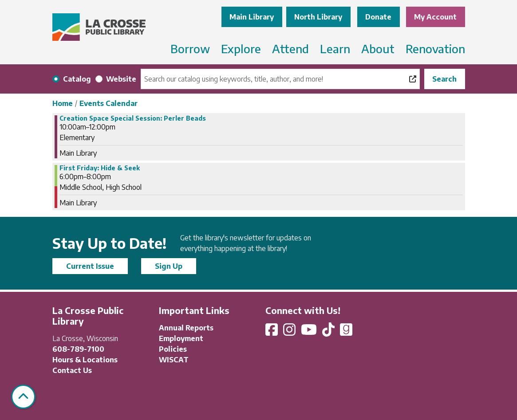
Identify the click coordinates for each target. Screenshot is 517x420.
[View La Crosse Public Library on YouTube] (310, 332)
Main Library (252, 17)
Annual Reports (186, 328)
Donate (378, 17)
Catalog (77, 79)
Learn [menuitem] (335, 49)
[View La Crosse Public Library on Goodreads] (346, 332)
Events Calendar (109, 103)
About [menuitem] (378, 49)
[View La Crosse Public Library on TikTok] (329, 332)
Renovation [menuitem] (435, 49)
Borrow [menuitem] (190, 49)
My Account (435, 17)
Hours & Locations (85, 360)
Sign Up (169, 266)
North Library (318, 17)
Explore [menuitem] (241, 49)
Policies (173, 349)
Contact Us (72, 370)
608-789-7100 (78, 349)
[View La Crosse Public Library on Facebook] (272, 332)
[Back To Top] (23, 397)
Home (63, 103)
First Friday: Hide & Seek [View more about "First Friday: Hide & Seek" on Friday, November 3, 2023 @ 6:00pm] (100, 168)
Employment (181, 338)
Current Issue (90, 266)
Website (121, 79)
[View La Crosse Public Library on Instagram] (290, 332)
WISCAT (174, 360)
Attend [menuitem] (290, 49)
